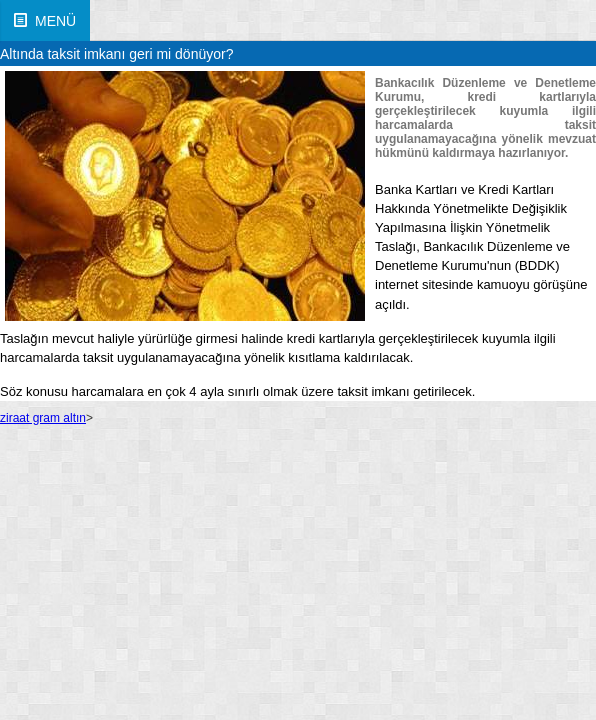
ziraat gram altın (43, 418)
